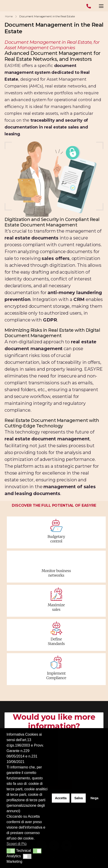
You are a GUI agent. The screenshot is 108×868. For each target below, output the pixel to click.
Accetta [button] (61, 798)
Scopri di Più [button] (17, 844)
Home (9, 16)
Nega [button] (94, 798)
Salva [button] (79, 798)
